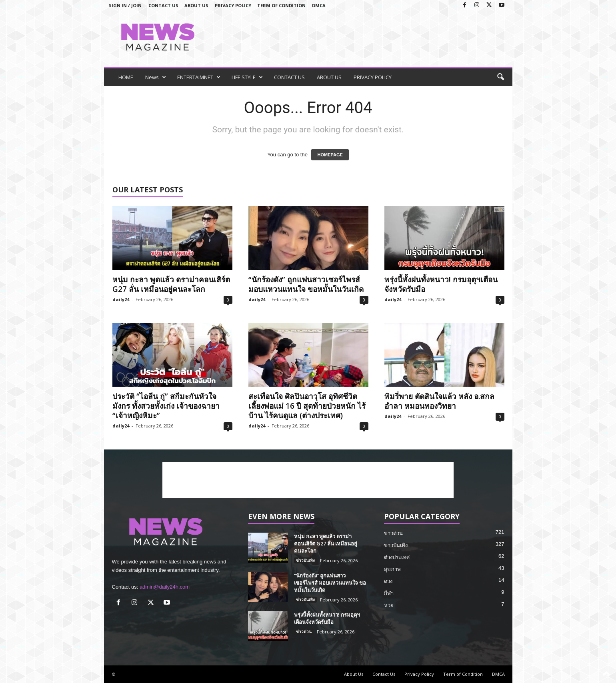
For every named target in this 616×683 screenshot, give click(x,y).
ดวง (388, 581)
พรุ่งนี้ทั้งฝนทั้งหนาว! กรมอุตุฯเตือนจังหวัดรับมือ (441, 284)
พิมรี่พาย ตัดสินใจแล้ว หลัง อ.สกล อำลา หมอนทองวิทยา (439, 401)
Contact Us (163, 5)
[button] (500, 77)
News (156, 77)
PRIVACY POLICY (373, 77)
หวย (389, 605)
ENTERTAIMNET (199, 77)
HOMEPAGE (330, 155)
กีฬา (389, 593)
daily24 (121, 299)
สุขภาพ (392, 569)
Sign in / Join (125, 5)
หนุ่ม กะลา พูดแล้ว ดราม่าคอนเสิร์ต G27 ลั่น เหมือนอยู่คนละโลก (171, 284)
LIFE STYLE (247, 77)
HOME (126, 77)
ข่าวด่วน (304, 631)
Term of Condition (281, 5)
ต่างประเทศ (397, 557)
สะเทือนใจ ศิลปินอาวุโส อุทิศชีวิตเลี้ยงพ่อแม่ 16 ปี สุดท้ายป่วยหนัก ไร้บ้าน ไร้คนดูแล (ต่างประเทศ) (307, 406)
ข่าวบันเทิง (305, 560)
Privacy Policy (233, 5)
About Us (196, 5)
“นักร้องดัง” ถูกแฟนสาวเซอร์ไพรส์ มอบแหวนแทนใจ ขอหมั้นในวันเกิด (306, 284)
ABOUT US (329, 77)
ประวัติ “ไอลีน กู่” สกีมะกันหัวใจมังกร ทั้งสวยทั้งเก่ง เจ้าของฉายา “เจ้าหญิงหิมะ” (166, 406)
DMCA (319, 5)
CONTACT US (289, 77)
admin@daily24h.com (165, 587)
